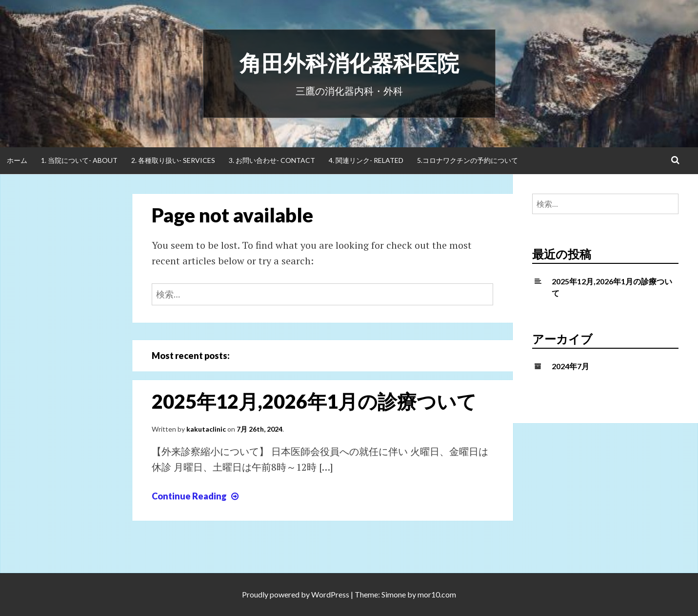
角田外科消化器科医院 (349, 63)
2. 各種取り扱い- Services (173, 160)
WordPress (330, 594)
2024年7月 (570, 366)
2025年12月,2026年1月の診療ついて (314, 401)
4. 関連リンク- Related (366, 160)
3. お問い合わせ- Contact (272, 160)
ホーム (17, 160)
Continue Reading (196, 496)
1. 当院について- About (79, 160)
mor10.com (437, 594)
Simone (394, 594)
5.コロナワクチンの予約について (468, 160)
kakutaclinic (206, 429)
